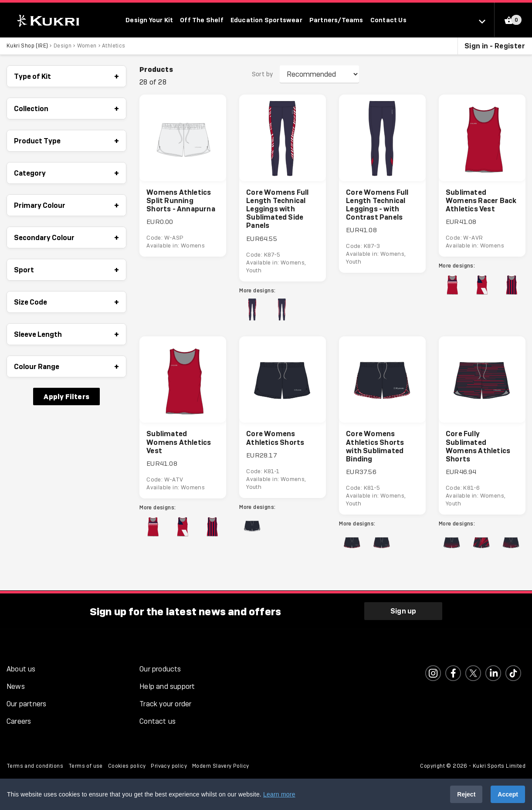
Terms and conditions (35, 766)
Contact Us (388, 20)
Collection (66, 108)
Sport (66, 270)
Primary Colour (66, 205)
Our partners (26, 704)
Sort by (263, 75)
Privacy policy (169, 766)
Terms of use (86, 766)
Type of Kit (66, 76)
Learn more (279, 794)
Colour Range (66, 366)
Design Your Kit (149, 20)
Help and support (167, 687)
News (16, 687)
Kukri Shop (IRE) (27, 46)
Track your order (165, 704)
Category (66, 173)
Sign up (403, 611)
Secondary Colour (66, 237)
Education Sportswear (266, 20)
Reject (466, 794)
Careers (19, 722)
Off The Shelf (202, 20)
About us (21, 669)
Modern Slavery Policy (220, 766)
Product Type (66, 141)
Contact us (158, 722)
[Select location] (486, 21)
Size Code (66, 302)
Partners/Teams (336, 20)
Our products (160, 669)
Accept (508, 794)
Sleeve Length (66, 334)
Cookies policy (127, 766)
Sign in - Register (495, 46)
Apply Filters (66, 397)
